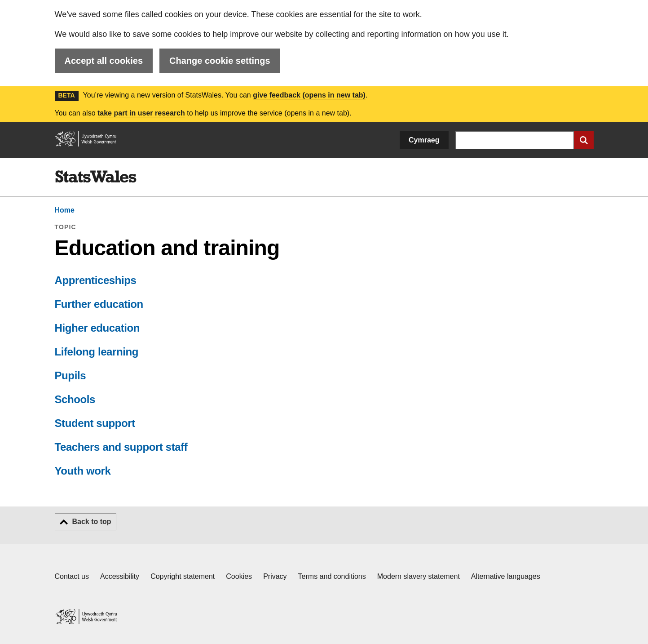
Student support (95, 423)
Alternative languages (506, 576)
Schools (75, 399)
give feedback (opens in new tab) (309, 95)
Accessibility (120, 576)
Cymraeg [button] (424, 140)
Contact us (72, 576)
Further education (99, 304)
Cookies (239, 576)
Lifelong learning (97, 352)
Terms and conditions (332, 576)
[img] (96, 177)
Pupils (71, 375)
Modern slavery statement (419, 576)
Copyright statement (183, 576)
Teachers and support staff (121, 447)
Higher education (97, 328)
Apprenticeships (96, 280)
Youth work (83, 471)
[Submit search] (584, 140)
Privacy (275, 576)
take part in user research (141, 113)
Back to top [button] (92, 522)
